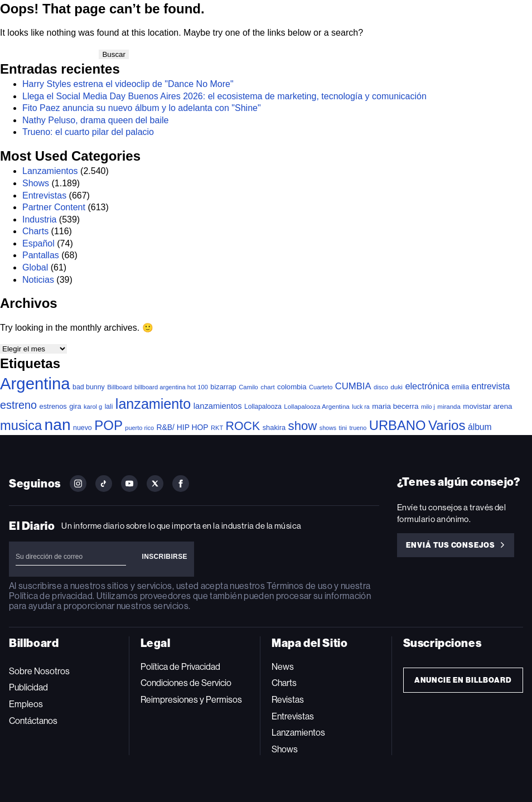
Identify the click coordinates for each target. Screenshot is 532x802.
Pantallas (41, 255)
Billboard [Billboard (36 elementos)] (119, 387)
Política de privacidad (51, 596)
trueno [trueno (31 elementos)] (358, 428)
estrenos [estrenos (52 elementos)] (53, 406)
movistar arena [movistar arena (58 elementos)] (487, 406)
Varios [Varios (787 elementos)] (447, 425)
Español (38, 243)
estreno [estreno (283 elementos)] (18, 405)
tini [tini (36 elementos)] (343, 428)
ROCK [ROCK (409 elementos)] (243, 426)
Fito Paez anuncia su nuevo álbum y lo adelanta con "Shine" (142, 108)
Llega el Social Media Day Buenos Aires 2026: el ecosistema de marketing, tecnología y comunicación (226, 96)
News (283, 667)
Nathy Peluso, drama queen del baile (95, 120)
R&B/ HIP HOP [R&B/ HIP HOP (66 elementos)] (182, 427)
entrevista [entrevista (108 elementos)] (491, 386)
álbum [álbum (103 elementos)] (480, 427)
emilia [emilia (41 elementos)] (460, 387)
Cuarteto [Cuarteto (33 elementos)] (321, 387)
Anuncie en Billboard (463, 680)
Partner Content (54, 207)
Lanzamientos (50, 171)
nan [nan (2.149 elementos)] (58, 424)
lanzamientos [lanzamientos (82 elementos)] (218, 406)
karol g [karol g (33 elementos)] (93, 407)
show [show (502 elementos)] (303, 426)
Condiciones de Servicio (186, 683)
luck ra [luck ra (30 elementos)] (361, 407)
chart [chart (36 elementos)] (267, 387)
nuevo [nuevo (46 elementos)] (83, 428)
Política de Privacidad (180, 667)
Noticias (38, 280)
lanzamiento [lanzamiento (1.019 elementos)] (153, 404)
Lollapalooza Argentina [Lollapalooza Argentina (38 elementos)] (316, 406)
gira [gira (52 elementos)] (75, 406)
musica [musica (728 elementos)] (21, 426)
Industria (39, 219)
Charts (35, 231)
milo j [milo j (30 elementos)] (428, 407)
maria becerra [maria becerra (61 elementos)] (395, 406)
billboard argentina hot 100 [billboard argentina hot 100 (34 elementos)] (171, 387)
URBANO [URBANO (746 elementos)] (398, 425)
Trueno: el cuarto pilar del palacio (88, 132)
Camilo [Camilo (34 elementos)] (248, 387)
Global (35, 267)
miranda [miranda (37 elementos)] (449, 407)
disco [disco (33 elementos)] (381, 387)
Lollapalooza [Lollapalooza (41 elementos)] (263, 407)
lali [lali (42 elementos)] (109, 407)
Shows (36, 183)
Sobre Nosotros (39, 671)
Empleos (26, 704)
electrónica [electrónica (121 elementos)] (427, 386)
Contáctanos (33, 721)
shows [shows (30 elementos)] (328, 428)
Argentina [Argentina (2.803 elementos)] (35, 383)
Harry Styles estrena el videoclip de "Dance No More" (128, 84)
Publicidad (28, 687)
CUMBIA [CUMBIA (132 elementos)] (353, 386)
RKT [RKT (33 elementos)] (217, 428)
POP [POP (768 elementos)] (108, 425)
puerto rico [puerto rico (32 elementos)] (139, 428)
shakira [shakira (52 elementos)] (274, 427)
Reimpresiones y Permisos (191, 700)
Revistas (288, 700)
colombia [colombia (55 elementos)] (292, 387)
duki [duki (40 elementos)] (396, 387)
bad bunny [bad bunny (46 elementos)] (89, 387)
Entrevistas (44, 195)
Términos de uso (299, 586)
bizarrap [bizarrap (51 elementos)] (223, 387)
